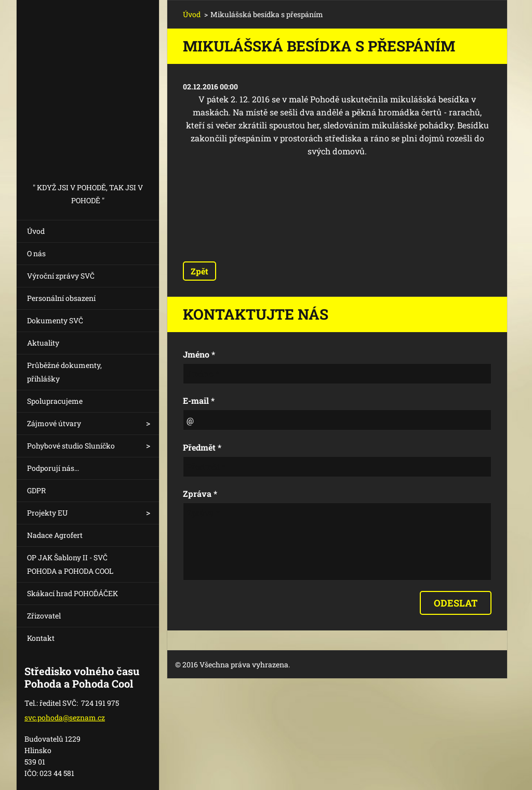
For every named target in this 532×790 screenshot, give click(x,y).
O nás (36, 253)
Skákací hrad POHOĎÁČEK (72, 593)
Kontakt (41, 638)
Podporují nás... (53, 468)
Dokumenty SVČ (55, 320)
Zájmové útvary (54, 423)
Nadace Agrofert (55, 535)
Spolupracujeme (55, 401)
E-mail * (199, 400)
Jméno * (199, 354)
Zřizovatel (44, 616)
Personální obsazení (61, 298)
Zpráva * (200, 493)
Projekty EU (47, 513)
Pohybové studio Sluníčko (71, 446)
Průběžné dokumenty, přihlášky (64, 372)
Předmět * (202, 447)
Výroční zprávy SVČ (61, 276)
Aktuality (43, 343)
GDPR (36, 490)
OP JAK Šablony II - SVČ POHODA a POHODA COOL (70, 564)
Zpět (199, 271)
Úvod (36, 231)
